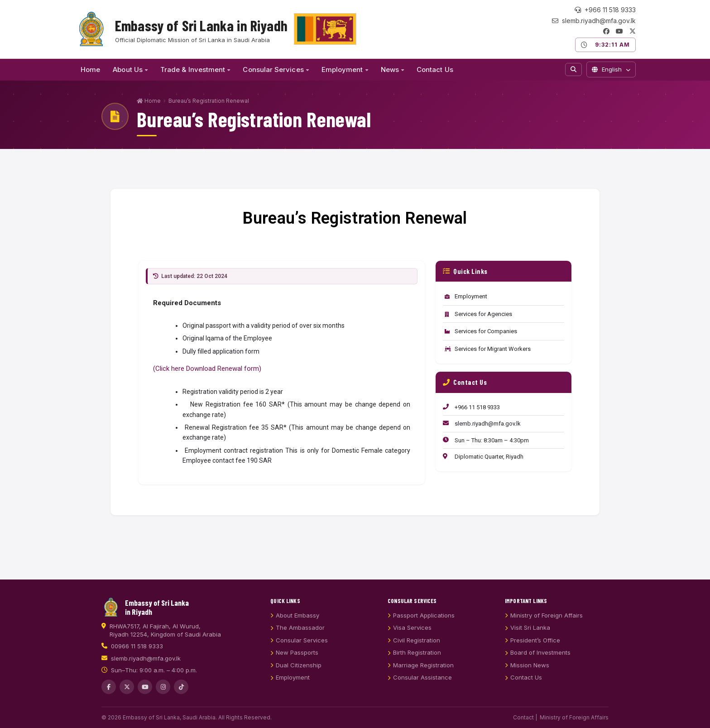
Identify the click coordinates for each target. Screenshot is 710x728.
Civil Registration (414, 652)
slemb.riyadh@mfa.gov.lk (594, 21)
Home (90, 69)
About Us (130, 69)
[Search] (573, 69)
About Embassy (295, 627)
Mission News (527, 677)
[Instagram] (163, 699)
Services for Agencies (478, 314)
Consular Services (276, 69)
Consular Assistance (420, 689)
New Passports (294, 664)
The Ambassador (297, 639)
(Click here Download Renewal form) (207, 369)
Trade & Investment (195, 69)
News (392, 69)
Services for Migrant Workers (488, 349)
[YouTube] (619, 31)
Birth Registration (414, 664)
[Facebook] (606, 31)
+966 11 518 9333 (605, 10)
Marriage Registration (421, 677)
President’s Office (532, 652)
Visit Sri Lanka (528, 639)
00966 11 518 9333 (137, 658)
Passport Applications (421, 627)
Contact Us (435, 69)
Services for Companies (481, 331)
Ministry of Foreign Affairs (544, 627)
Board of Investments (538, 664)
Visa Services (410, 639)
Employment (345, 69)
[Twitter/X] (633, 31)
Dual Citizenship (296, 677)
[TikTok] (181, 699)
